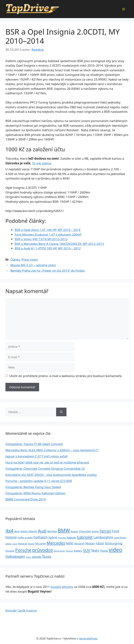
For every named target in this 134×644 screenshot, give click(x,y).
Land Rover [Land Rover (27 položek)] (120, 538)
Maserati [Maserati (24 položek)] (23, 544)
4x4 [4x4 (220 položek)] (9, 531)
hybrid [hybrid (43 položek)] (53, 537)
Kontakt (11, 610)
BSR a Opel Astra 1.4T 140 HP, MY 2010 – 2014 (48, 230)
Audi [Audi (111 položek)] (42, 531)
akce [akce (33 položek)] (17, 531)
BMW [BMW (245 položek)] (64, 530)
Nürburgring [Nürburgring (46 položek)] (114, 543)
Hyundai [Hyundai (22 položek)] (62, 538)
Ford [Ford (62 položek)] (116, 531)
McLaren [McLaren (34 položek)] (41, 543)
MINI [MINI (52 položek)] (70, 543)
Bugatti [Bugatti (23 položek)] (74, 531)
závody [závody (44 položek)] (37, 557)
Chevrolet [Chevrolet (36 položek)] (85, 531)
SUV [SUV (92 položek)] (87, 550)
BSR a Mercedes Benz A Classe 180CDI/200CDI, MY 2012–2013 (59, 244)
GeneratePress (88, 638)
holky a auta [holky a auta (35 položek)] (25, 537)
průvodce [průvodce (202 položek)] (43, 550)
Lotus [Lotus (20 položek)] (15, 544)
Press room (30, 259)
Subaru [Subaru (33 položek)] (78, 551)
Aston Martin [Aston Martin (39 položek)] (29, 531)
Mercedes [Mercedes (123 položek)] (56, 543)
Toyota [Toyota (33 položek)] (104, 551)
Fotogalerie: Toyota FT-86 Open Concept (34, 444)
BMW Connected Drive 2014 (26, 499)
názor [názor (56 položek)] (100, 543)
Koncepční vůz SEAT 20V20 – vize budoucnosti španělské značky (51, 475)
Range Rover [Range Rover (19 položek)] (59, 551)
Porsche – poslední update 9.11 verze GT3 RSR (39, 481)
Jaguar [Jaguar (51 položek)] (72, 537)
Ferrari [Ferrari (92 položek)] (105, 531)
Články (15, 259)
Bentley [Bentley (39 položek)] (52, 531)
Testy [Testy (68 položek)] (95, 550)
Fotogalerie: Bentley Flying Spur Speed (33, 487)
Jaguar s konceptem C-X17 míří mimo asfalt (36, 456)
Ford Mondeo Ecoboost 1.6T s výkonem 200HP (48, 234)
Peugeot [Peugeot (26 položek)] (10, 551)
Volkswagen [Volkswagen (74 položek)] (15, 556)
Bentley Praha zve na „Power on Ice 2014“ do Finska (47, 271)
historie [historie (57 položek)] (11, 537)
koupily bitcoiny (62, 587)
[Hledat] (61, 412)
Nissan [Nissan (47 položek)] (90, 543)
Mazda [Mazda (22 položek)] (31, 544)
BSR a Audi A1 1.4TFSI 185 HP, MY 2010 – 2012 (48, 248)
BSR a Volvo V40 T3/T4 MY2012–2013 (41, 239)
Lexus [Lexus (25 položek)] (8, 544)
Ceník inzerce (27, 610)
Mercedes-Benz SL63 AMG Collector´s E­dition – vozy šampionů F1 (52, 450)
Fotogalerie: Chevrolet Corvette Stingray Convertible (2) (45, 469)
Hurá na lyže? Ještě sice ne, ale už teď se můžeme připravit (47, 462)
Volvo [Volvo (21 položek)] (29, 557)
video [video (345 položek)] (115, 550)
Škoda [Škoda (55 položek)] (47, 557)
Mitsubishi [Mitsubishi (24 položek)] (79, 544)
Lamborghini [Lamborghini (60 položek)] (103, 537)
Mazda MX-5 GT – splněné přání (33, 265)
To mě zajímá (42, 163)
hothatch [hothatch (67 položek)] (41, 537)
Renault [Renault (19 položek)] (69, 551)
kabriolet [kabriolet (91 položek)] (85, 537)
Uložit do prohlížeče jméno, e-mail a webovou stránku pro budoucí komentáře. (66, 376)
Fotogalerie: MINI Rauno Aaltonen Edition (35, 493)
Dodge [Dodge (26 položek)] (95, 532)
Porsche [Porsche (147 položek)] (23, 550)
